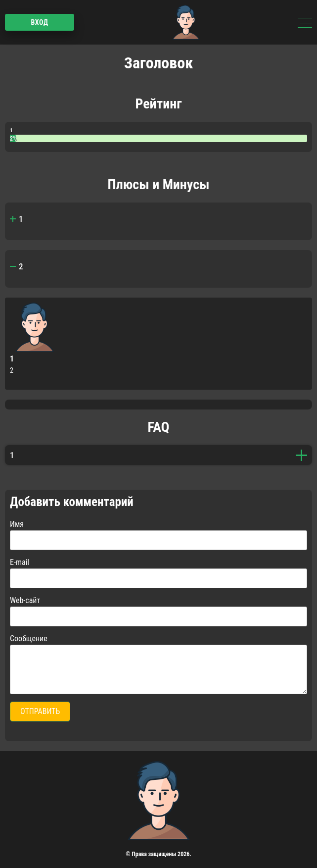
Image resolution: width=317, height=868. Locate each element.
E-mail (20, 562)
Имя (17, 524)
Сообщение (29, 638)
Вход (39, 22)
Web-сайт (25, 600)
